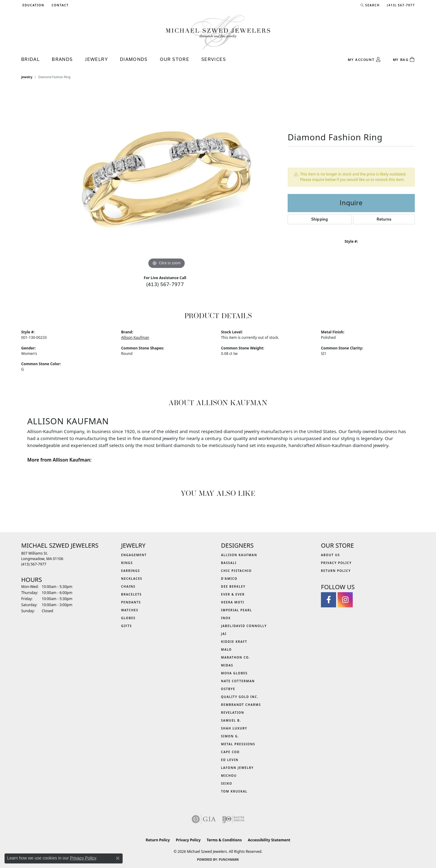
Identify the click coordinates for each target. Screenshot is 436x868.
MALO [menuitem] (226, 649)
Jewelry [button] (96, 59)
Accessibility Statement (269, 840)
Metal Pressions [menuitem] (238, 744)
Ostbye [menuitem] (228, 689)
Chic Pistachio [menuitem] (236, 571)
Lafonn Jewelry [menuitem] (237, 768)
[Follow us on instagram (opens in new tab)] (345, 600)
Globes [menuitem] (128, 618)
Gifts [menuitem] (127, 626)
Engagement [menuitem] (134, 555)
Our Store (175, 59)
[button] (33, 5)
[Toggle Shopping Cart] (404, 60)
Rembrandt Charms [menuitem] (241, 705)
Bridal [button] (30, 59)
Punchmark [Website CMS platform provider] (229, 860)
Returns (384, 219)
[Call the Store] (34, 564)
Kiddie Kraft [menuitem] (234, 642)
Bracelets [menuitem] (131, 594)
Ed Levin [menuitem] (230, 760)
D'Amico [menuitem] (229, 579)
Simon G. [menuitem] (230, 736)
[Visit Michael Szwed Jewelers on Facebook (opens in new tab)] (329, 600)
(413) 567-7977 (165, 284)
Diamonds (134, 59)
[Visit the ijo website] (233, 819)
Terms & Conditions (224, 840)
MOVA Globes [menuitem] (234, 673)
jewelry (27, 77)
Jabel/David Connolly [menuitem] (244, 626)
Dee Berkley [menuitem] (233, 586)
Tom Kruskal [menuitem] (234, 791)
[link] (59, 5)
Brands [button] (62, 59)
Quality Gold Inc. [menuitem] (240, 697)
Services (214, 59)
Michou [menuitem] (229, 776)
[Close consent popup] (118, 858)
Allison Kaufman (135, 337)
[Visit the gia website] (204, 819)
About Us (330, 555)
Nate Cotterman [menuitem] (238, 681)
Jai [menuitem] (224, 634)
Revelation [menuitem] (233, 713)
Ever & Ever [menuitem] (233, 594)
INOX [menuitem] (226, 618)
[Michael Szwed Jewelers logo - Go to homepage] (218, 32)
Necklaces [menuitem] (132, 579)
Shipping (320, 219)
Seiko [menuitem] (227, 783)
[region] (167, 179)
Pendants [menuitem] (131, 602)
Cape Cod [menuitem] (230, 752)
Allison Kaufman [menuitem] (239, 555)
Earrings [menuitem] (130, 571)
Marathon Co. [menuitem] (236, 657)
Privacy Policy (336, 563)
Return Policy (336, 571)
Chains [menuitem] (128, 586)
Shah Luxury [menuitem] (234, 728)
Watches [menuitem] (130, 610)
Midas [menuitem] (227, 665)
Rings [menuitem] (127, 563)
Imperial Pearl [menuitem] (236, 610)
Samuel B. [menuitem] (231, 720)
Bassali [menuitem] (229, 563)
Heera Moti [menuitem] (233, 602)
